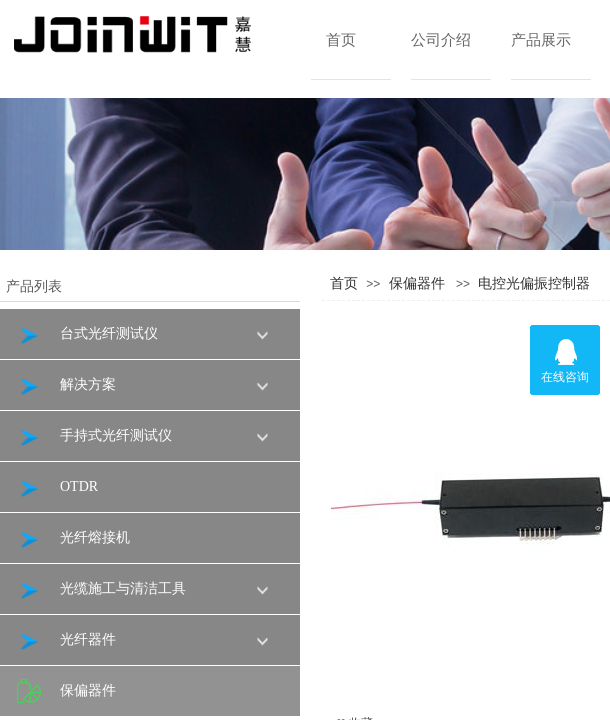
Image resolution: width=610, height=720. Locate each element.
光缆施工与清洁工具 (101, 589)
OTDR (57, 487)
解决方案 (66, 385)
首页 (341, 40)
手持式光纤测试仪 (94, 436)
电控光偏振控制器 (534, 283)
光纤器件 (66, 640)
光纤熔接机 (73, 538)
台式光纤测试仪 (87, 334)
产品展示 (541, 40)
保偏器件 (417, 283)
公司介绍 (441, 40)
